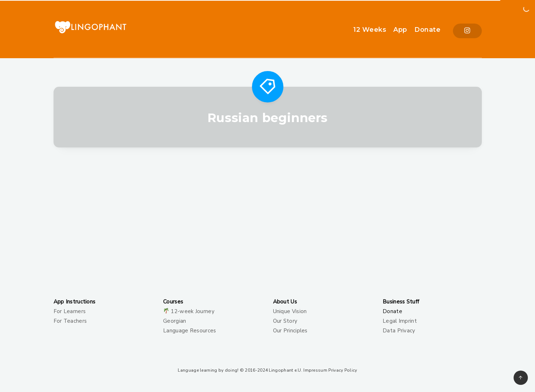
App (400, 30)
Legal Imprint (400, 321)
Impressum (315, 370)
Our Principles (290, 331)
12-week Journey (193, 311)
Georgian (175, 321)
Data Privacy (399, 331)
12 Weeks (370, 30)
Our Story (285, 321)
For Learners (70, 311)
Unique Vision (290, 311)
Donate (427, 30)
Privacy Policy (343, 370)
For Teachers (70, 321)
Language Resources (190, 331)
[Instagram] (467, 31)
